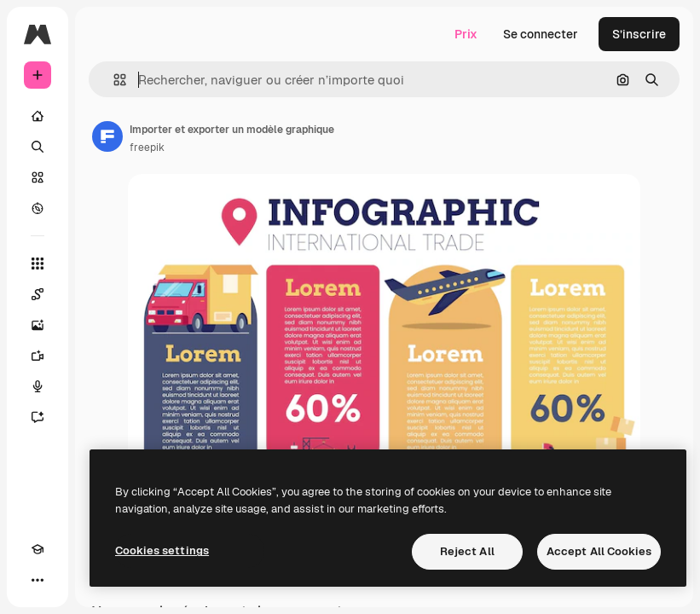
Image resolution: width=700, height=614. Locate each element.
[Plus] (38, 580)
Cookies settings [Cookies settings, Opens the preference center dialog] (162, 550)
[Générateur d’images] (38, 325)
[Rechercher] (38, 147)
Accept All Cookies (599, 551)
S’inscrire (639, 34)
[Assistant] (38, 417)
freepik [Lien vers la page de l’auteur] (147, 148)
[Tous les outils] (38, 264)
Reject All (467, 551)
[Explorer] (38, 208)
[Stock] (38, 177)
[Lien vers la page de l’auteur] (107, 136)
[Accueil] (38, 116)
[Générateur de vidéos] (38, 356)
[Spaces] (38, 294)
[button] (113, 80)
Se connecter (541, 34)
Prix (466, 34)
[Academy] (38, 549)
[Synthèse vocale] (38, 386)
